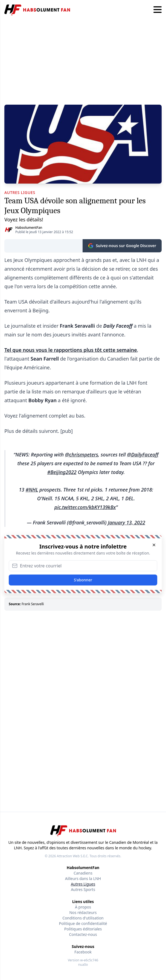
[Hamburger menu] (158, 10)
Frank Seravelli (33, 604)
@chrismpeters (82, 455)
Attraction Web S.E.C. (73, 856)
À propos (83, 907)
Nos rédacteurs (83, 912)
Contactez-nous (83, 934)
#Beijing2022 (62, 472)
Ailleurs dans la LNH (83, 878)
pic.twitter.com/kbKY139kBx (85, 507)
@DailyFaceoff (143, 455)
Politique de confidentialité (83, 923)
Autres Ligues (83, 884)
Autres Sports (83, 889)
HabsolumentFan (29, 228)
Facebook (83, 952)
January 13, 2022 (126, 522)
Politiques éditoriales (83, 929)
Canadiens (83, 873)
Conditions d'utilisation (83, 918)
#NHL (32, 490)
